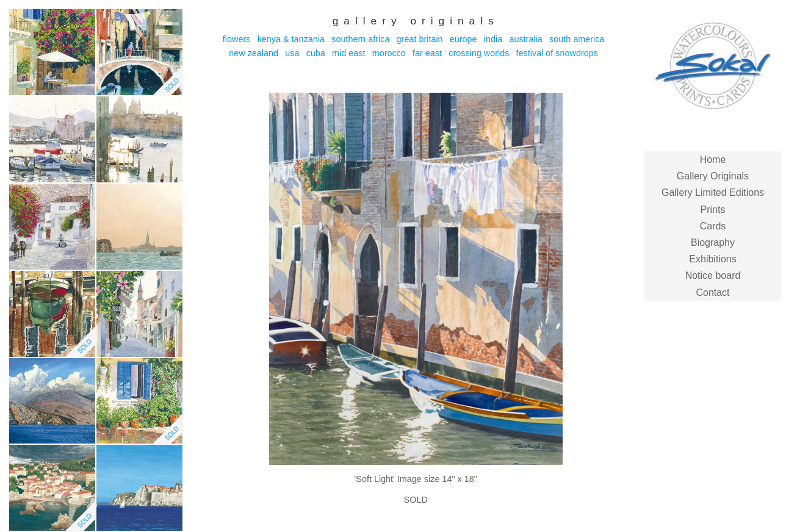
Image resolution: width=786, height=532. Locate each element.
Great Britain (420, 39)
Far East (427, 53)
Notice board (713, 275)
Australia (525, 39)
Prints (713, 210)
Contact (712, 293)
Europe (463, 39)
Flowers (237, 39)
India (493, 39)
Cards (713, 226)
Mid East (348, 53)
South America (577, 39)
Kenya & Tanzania (291, 39)
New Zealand (254, 53)
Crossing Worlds (479, 53)
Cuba (316, 53)
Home (713, 160)
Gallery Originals (713, 176)
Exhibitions (712, 259)
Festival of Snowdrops (557, 53)
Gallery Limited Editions (713, 192)
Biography (713, 243)
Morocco (389, 53)
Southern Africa (360, 39)
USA (292, 53)
